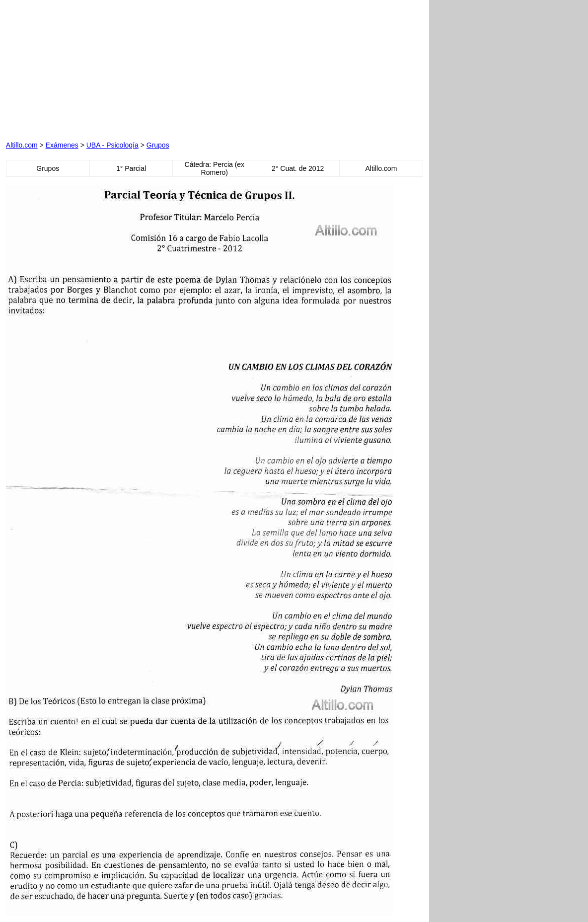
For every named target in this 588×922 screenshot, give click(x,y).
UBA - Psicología (112, 145)
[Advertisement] (119, 68)
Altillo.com (22, 145)
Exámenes (62, 145)
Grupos (158, 145)
